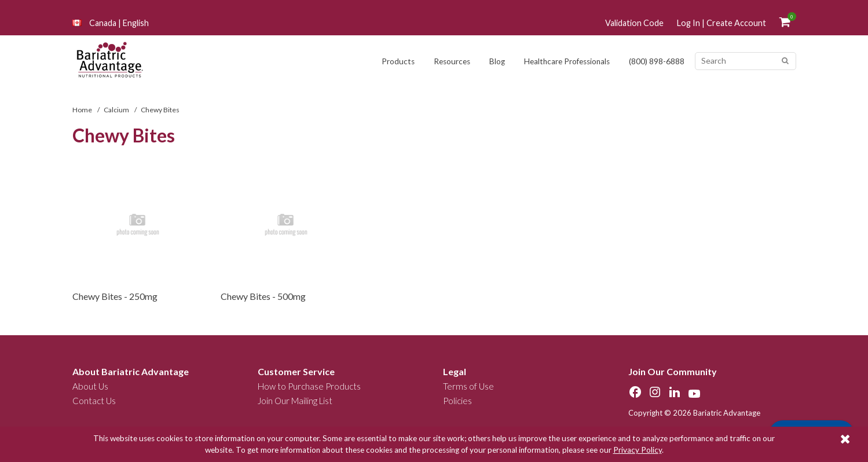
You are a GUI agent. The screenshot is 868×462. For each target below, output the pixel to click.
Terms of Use (468, 386)
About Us (90, 386)
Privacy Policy (638, 450)
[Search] (785, 61)
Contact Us (94, 401)
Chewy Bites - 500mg (263, 296)
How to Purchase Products (309, 386)
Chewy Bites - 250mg (115, 296)
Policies (457, 401)
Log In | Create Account (721, 23)
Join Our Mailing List (295, 401)
